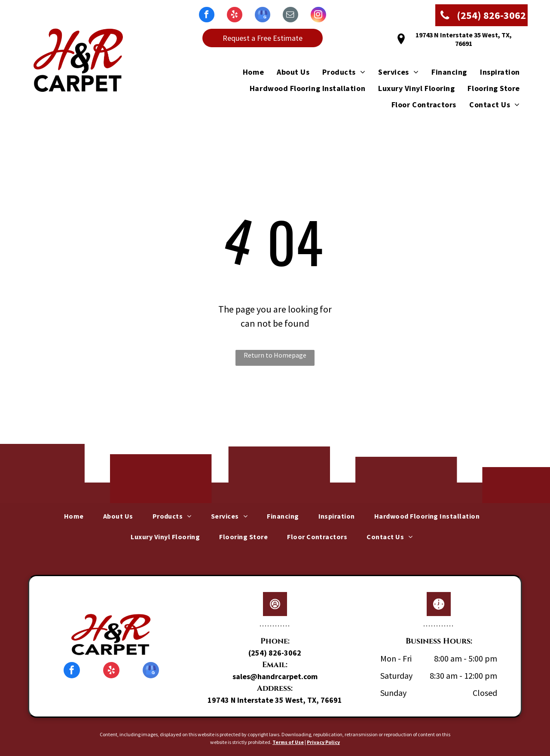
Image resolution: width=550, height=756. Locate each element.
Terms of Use (288, 742)
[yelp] (235, 16)
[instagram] (318, 16)
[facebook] (207, 16)
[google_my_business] (263, 16)
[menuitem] (247, 72)
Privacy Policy (323, 742)
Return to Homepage (275, 355)
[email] (290, 16)
